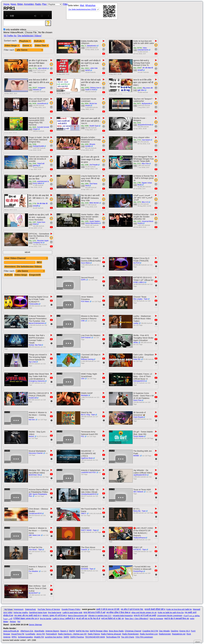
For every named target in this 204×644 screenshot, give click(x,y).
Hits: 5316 (137, 123)
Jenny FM (41, 634)
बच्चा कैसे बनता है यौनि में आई (94, 612)
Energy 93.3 (185, 631)
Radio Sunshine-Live (149, 634)
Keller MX (137, 359)
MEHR (27, 252)
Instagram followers (39, 89)
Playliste (25, 41)
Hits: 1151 (32, 241)
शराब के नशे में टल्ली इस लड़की (145, 616)
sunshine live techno (54, 637)
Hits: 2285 (85, 165)
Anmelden (29, 4)
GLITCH (136, 263)
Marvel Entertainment (37, 323)
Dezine (32, 436)
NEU (39, 262)
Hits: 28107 (33, 88)
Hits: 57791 (33, 68)
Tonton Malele (139, 436)
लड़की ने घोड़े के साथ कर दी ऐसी (108, 609)
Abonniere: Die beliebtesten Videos (23, 267)
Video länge (12, 45)
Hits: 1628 (85, 203)
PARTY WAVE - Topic (89, 530)
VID (83, 48)
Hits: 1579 (137, 202)
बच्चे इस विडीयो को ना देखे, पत (112, 619)
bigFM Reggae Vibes (99, 631)
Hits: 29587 (138, 68)
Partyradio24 (51, 634)
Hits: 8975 (137, 104)
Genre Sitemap (35, 625)
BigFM (72, 631)
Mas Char (145, 164)
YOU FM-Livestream (144, 637)
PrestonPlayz (138, 571)
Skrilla (136, 343)
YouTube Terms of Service (49, 609)
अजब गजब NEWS (91, 69)
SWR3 (66, 637)
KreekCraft (33, 398)
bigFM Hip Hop (82, 631)
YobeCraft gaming (39, 165)
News (13, 4)
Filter (65, 4)
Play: (45, 4)
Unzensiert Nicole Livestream (170, 616)
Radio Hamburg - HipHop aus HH (72, 634)
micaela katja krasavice (123, 616)
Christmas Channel (133, 631)
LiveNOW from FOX (89, 472)
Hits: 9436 (32, 104)
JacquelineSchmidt (144, 125)
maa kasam (146, 140)
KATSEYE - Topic (140, 550)
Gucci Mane (85, 263)
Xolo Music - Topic (35, 550)
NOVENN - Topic (87, 569)
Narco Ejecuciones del (77, 616)
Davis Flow (137, 400)
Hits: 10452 (85, 88)
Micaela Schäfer (90, 145)
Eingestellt (35, 275)
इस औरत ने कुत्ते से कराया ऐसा (132, 609)
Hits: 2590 (32, 164)
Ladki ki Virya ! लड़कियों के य (64, 619)
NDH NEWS (42, 68)
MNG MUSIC (94, 203)
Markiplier (85, 395)
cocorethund (42, 104)
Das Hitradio (164, 631)
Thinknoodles (34, 304)
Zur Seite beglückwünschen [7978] (82, 9)
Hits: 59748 (138, 48)
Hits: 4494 (85, 144)
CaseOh (84, 550)
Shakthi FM (39, 637)
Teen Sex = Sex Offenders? (137, 619)
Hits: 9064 (85, 104)
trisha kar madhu (21, 612)
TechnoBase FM (113, 637)
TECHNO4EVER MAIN (95, 637)
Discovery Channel (36, 453)
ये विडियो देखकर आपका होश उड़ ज (26, 619)
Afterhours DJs (27, 631)
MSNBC (137, 456)
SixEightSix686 (38, 146)
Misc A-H (145, 202)
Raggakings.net (179, 634)
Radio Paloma (94, 634)
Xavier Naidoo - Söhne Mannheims (93, 222)
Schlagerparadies (25, 637)
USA (83, 379)
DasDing (175, 631)
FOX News (85, 301)
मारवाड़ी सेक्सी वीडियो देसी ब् (155, 609)
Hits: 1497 (32, 222)
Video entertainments (143, 49)
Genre (27, 45)
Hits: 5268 (32, 144)
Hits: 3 (83, 46)
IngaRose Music (87, 458)
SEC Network (139, 492)
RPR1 (14, 637)
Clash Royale (138, 417)
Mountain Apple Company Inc (41, 242)
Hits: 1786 (137, 183)
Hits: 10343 (138, 88)
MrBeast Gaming (87, 359)
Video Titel (42, 45)
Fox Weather (34, 571)
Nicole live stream (91, 104)
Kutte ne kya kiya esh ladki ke (179, 609)
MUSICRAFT (34, 593)
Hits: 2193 (32, 181)
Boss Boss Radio (116, 631)
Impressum (19, 609)
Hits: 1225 (137, 221)
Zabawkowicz (92, 46)
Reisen (13, 622)
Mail (82, 5)
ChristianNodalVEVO (89, 494)
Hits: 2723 (137, 140)
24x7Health (94, 165)
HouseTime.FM (18, 634)
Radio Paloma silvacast (111, 634)
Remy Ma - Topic (140, 511)
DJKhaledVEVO (139, 381)
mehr (192, 619)
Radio (38, 4)
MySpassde (146, 104)
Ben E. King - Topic (88, 415)
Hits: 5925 (32, 127)
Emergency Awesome (37, 381)
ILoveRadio (30, 634)
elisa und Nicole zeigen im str (144, 612)
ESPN (84, 280)
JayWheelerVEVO (140, 475)
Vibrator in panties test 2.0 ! (100, 616)
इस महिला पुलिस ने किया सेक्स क (118, 612)
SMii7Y (84, 513)
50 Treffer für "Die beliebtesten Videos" (23, 36)
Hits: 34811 (85, 68)
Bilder (20, 4)
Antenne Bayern (52, 631)
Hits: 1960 (85, 184)
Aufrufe (39, 41)
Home (6, 4)
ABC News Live (35, 535)
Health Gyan (94, 126)
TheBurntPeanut (139, 538)
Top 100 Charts (128, 637)
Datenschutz (31, 609)
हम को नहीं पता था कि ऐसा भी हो (88, 619)
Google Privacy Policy (71, 609)
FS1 (83, 436)
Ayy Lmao (32, 362)
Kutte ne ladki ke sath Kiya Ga (171, 612)
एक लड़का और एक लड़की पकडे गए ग (28, 616)
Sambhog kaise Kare (38, 612)
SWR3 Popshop (77, 637)
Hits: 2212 (137, 164)
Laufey (136, 323)
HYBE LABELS (139, 282)
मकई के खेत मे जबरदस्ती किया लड (177, 619)
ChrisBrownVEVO (35, 513)
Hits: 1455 (85, 221)
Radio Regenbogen (131, 634)
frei (19, 622)
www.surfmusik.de (11, 631)
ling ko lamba (46, 619)
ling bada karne (55, 612)
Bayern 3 (64, 631)
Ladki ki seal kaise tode (72, 612)
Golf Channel (86, 338)
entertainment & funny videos (41, 182)
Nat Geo (32, 420)
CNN (83, 321)
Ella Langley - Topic (141, 299)
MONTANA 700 (34, 475)
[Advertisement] (142, 12)
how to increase (156, 619)
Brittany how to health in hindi (93, 89)
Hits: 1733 (32, 204)
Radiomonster (165, 634)
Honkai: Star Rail (35, 345)
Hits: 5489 (85, 126)
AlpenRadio (39, 631)
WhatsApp (90, 5)
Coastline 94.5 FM (150, 631)
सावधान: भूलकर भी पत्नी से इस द (55, 616)
